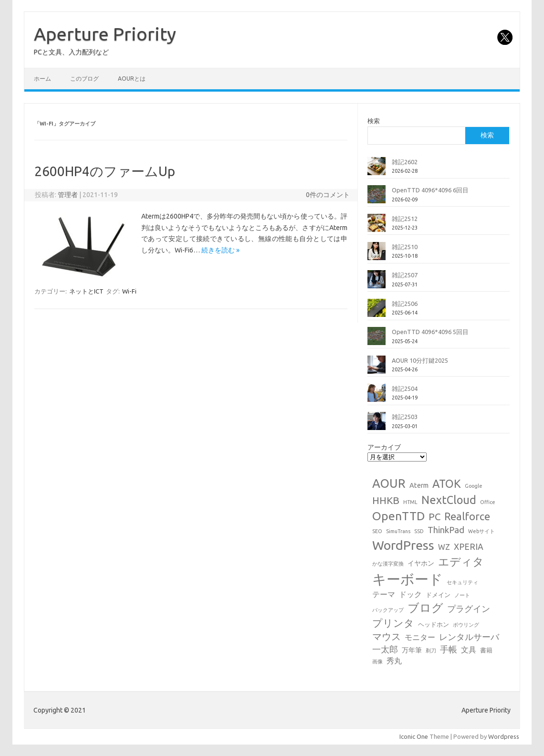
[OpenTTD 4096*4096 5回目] (377, 340)
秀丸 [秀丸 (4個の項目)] (394, 661)
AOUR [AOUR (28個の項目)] (389, 483)
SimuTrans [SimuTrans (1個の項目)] (398, 531)
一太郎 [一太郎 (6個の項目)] (385, 649)
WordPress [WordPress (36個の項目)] (403, 545)
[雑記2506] (377, 312)
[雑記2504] (377, 397)
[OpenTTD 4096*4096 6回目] (377, 198)
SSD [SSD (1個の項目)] (419, 531)
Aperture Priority (105, 34)
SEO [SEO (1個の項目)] (377, 531)
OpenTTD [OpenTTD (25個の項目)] (398, 516)
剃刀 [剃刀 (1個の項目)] (431, 651)
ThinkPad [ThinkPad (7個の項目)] (446, 530)
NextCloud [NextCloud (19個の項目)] (449, 500)
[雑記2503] (377, 425)
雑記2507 (405, 275)
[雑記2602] (377, 170)
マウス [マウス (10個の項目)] (387, 636)
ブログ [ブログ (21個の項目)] (425, 608)
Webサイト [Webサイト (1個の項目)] (481, 531)
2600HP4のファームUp (105, 171)
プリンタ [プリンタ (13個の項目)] (393, 623)
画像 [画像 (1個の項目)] (377, 661)
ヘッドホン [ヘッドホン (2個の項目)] (434, 624)
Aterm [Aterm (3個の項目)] (419, 485)
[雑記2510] (377, 255)
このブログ (84, 79)
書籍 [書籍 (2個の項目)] (486, 650)
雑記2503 (405, 417)
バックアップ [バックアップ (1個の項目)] (388, 610)
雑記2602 (405, 162)
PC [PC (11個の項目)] (434, 517)
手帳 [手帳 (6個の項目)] (449, 649)
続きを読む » (220, 250)
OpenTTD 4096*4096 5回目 (430, 332)
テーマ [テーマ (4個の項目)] (384, 594)
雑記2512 (405, 219)
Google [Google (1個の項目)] (474, 486)
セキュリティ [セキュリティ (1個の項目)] (462, 582)
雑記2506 (405, 304)
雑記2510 (405, 247)
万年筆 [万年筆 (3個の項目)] (412, 650)
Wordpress (504, 736)
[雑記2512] (377, 227)
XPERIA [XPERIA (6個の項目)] (469, 547)
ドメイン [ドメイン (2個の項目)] (438, 595)
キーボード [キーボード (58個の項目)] (408, 579)
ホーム (42, 79)
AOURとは (132, 79)
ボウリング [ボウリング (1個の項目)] (466, 625)
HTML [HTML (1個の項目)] (410, 502)
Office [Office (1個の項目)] (488, 502)
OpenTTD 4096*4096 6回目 (430, 190)
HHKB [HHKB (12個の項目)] (386, 500)
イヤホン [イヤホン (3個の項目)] (421, 563)
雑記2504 (405, 388)
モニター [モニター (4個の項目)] (420, 637)
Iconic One (414, 736)
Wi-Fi (129, 291)
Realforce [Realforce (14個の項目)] (467, 516)
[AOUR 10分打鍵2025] (377, 368)
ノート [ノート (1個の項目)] (462, 595)
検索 (374, 121)
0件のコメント (328, 195)
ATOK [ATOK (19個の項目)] (447, 483)
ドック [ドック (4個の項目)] (410, 594)
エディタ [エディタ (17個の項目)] (461, 562)
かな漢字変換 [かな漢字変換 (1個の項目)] (388, 564)
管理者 (68, 195)
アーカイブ (384, 447)
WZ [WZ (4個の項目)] (444, 547)
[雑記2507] (377, 283)
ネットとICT (86, 291)
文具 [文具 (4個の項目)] (469, 650)
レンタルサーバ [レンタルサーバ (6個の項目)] (469, 637)
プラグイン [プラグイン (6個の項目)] (469, 609)
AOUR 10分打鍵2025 (420, 360)
